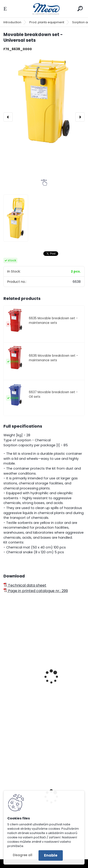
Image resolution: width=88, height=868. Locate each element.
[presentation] (8, 117)
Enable (51, 855)
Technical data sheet (25, 585)
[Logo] (44, 9)
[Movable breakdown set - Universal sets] (44, 102)
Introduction (12, 22)
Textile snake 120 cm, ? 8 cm (32, 701)
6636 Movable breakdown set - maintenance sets (53, 358)
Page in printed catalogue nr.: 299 (36, 591)
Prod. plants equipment (47, 22)
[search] (80, 9)
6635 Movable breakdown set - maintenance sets (53, 321)
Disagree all (23, 855)
